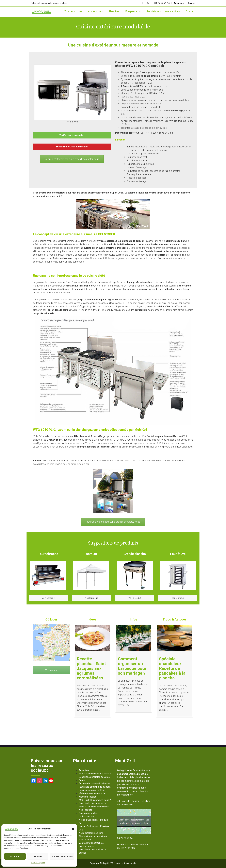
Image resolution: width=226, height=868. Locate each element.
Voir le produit (48, 598)
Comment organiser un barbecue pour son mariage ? (132, 666)
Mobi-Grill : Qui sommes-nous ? (95, 800)
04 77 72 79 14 (125, 838)
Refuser (38, 856)
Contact (190, 11)
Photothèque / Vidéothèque (93, 836)
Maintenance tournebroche (92, 793)
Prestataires (154, 11)
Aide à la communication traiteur (95, 774)
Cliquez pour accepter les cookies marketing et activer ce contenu (134, 821)
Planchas (115, 11)
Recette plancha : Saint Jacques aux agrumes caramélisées (91, 668)
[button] (73, 829)
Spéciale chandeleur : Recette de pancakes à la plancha (172, 668)
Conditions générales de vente (94, 777)
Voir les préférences (62, 856)
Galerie (192, 3)
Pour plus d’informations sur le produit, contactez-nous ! (72, 159)
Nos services (173, 11)
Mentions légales (38, 863)
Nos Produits (86, 810)
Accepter (15, 856)
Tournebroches (75, 11)
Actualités (179, 3)
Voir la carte (51, 670)
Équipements (134, 11)
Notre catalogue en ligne (91, 833)
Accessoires (97, 11)
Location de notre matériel (92, 790)
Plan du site (85, 840)
